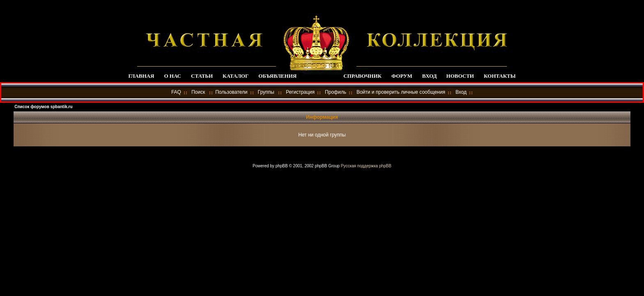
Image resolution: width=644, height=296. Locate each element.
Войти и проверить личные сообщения (401, 92)
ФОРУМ (402, 76)
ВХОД (429, 76)
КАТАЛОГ (236, 76)
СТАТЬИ (202, 76)
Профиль (336, 92)
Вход (461, 92)
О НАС (172, 76)
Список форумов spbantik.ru (43, 107)
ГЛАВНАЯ (141, 76)
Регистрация (300, 92)
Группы (266, 92)
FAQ (176, 92)
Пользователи (231, 92)
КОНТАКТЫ (500, 76)
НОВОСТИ (460, 76)
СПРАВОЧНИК (362, 76)
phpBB (282, 166)
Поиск (198, 92)
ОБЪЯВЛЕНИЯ (277, 76)
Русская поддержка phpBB (366, 166)
